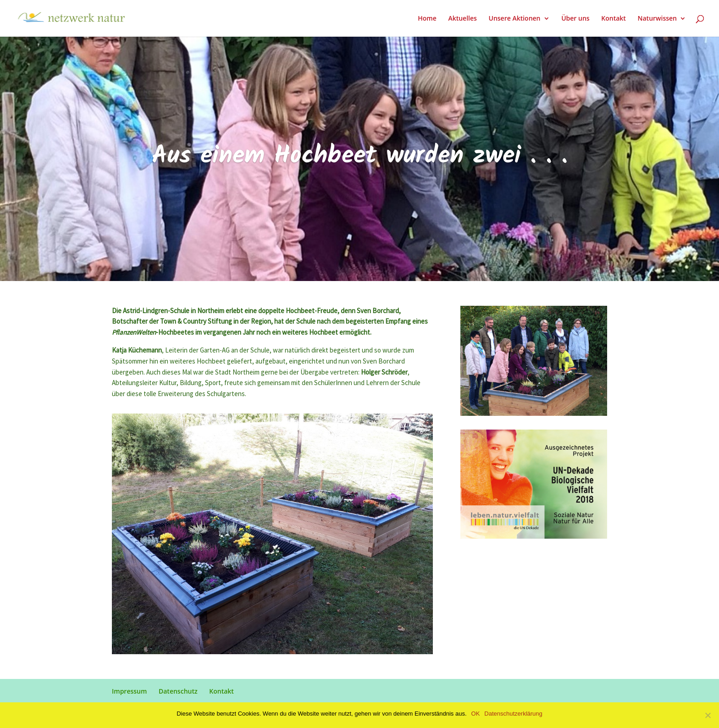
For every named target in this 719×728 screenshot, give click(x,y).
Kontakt (614, 19)
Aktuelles (462, 19)
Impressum (129, 691)
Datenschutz (178, 691)
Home (427, 19)
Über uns (575, 19)
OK (476, 714)
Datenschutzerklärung (513, 714)
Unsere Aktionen (514, 19)
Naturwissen (657, 19)
